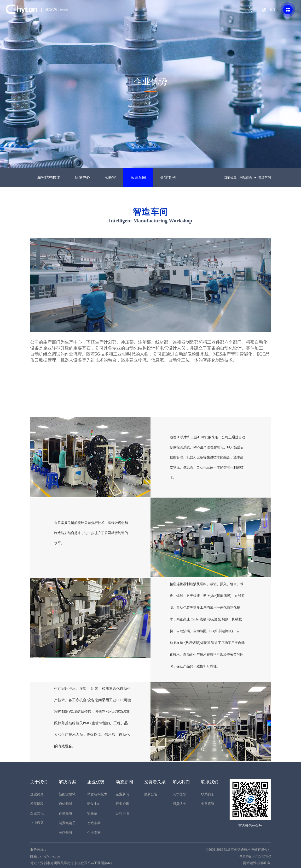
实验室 (110, 177)
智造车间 (138, 177)
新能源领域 (67, 794)
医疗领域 (65, 833)
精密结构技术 (49, 177)
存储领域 (65, 813)
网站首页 (246, 177)
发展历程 (37, 804)
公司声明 (122, 813)
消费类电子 (67, 823)
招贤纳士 (179, 804)
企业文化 (37, 813)
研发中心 (82, 177)
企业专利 (168, 177)
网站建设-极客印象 (257, 863)
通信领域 (65, 804)
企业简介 (37, 794)
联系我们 (208, 794)
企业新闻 (122, 794)
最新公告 (151, 794)
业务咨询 (208, 804)
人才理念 (179, 794)
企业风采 (37, 823)
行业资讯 (122, 804)
